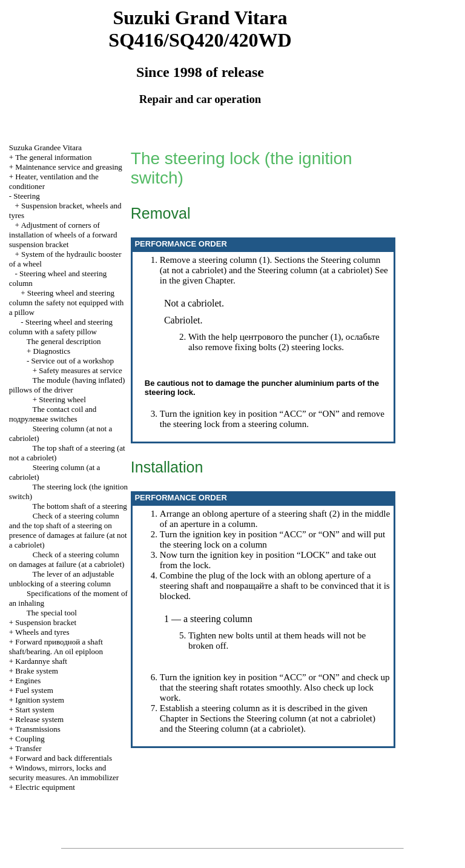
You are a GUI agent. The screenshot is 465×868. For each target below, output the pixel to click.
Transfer (28, 748)
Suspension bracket (46, 622)
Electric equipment (45, 787)
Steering (26, 196)
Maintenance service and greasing (69, 167)
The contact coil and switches (53, 414)
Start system (35, 710)
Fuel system (34, 690)
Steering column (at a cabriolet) (315, 270)
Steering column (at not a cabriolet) (311, 718)
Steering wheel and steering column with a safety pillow (61, 327)
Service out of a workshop (73, 361)
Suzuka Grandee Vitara (45, 147)
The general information (53, 157)
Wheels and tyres (42, 632)
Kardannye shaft (41, 661)
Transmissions (38, 729)
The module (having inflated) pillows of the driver (67, 385)
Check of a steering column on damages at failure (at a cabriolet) (67, 559)
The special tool (52, 613)
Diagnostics (52, 351)
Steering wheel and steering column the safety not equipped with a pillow (67, 303)
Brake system (36, 671)
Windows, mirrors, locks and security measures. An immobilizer (64, 773)
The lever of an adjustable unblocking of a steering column (62, 579)
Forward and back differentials (64, 758)
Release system (39, 719)
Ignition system (40, 700)
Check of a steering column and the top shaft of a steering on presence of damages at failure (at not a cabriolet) (68, 530)
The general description (64, 341)
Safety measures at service (81, 370)
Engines (28, 681)
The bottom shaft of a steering (80, 506)
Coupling (30, 739)
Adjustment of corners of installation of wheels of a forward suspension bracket (63, 235)
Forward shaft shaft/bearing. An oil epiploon (56, 647)
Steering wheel (62, 399)
